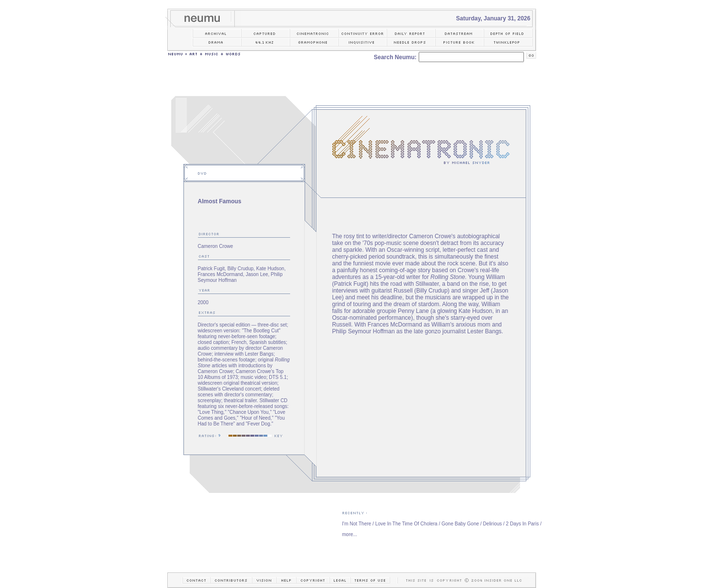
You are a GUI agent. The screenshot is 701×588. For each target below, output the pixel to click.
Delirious (493, 524)
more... (350, 534)
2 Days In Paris (522, 524)
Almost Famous (220, 201)
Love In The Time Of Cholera (406, 524)
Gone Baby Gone (460, 524)
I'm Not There (357, 524)
